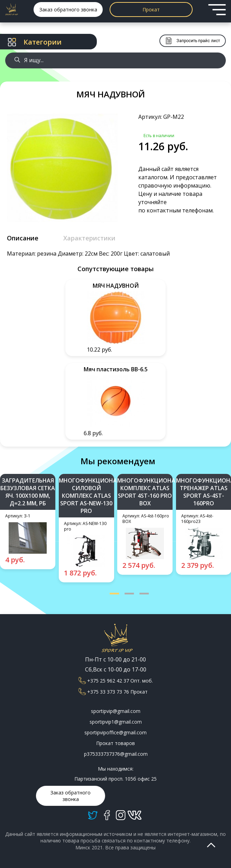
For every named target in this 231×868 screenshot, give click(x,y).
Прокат (151, 9)
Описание (23, 238)
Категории (35, 42)
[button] (114, 594)
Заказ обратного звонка (68, 9)
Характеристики (89, 238)
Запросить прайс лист (193, 41)
